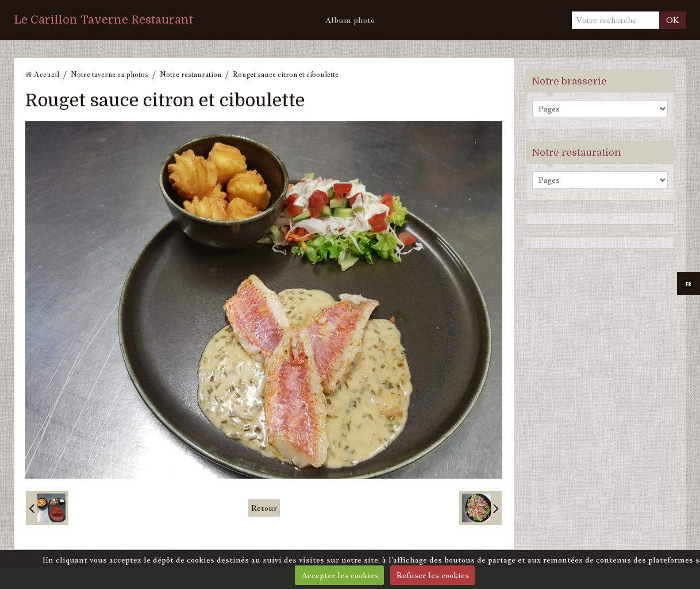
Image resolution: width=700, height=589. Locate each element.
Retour (264, 508)
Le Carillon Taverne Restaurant (103, 20)
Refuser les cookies (433, 575)
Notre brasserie (570, 81)
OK (673, 20)
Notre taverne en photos (109, 74)
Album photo (350, 20)
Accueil (47, 74)
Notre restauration (191, 74)
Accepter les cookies (340, 575)
